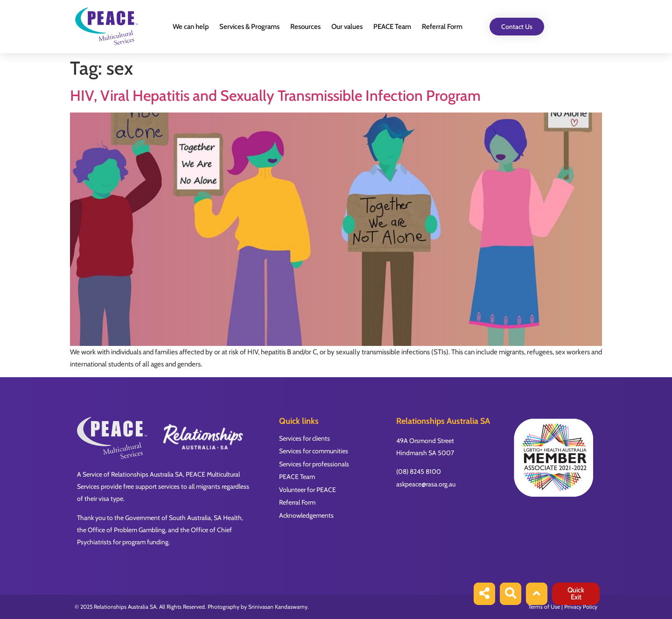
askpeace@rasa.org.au (426, 484)
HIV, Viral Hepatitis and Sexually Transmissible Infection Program (275, 95)
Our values (347, 27)
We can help (191, 27)
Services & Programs (249, 27)
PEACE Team (392, 27)
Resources (305, 27)
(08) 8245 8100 (419, 471)
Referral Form (442, 27)
